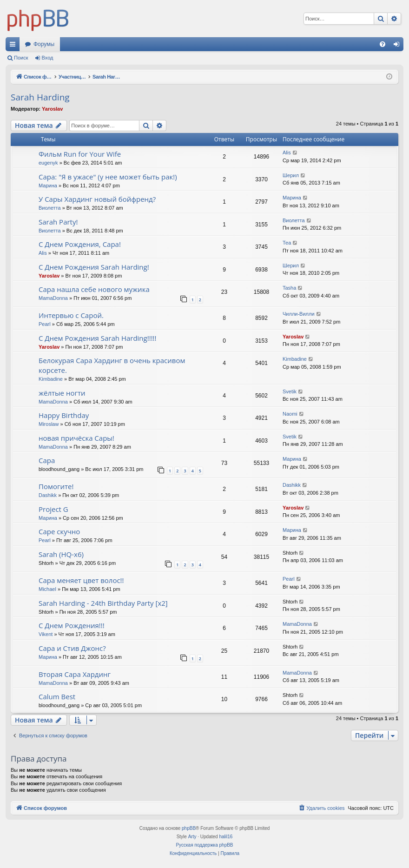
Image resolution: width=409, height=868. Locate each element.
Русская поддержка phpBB (204, 845)
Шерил (291, 175)
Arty (192, 837)
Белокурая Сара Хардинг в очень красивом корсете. (112, 365)
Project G (53, 509)
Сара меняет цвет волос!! (81, 580)
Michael (47, 589)
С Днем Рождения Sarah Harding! (94, 267)
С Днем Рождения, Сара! (80, 244)
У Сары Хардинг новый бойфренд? (97, 199)
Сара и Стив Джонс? (72, 648)
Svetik (290, 391)
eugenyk (48, 163)
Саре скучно (59, 531)
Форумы (44, 44)
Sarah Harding (40, 97)
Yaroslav (52, 109)
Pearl (45, 324)
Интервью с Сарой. (71, 315)
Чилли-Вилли (299, 314)
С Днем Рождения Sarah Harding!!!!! (98, 338)
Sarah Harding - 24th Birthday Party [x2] (103, 603)
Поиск (21, 58)
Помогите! (56, 486)
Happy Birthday (64, 415)
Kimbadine (51, 379)
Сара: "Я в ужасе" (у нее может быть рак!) (108, 177)
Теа (287, 243)
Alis (287, 152)
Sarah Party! (58, 222)
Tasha (289, 288)
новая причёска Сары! (76, 438)
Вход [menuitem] (399, 46)
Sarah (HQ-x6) (61, 554)
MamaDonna (53, 298)
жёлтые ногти (62, 393)
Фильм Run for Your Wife (80, 154)
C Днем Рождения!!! (72, 625)
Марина (48, 186)
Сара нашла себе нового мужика (94, 289)
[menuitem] (383, 44)
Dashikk (48, 495)
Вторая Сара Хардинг (75, 674)
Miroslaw (49, 424)
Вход (48, 58)
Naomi (290, 414)
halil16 (226, 837)
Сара (47, 460)
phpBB (189, 828)
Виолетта (50, 208)
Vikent (46, 634)
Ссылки (14, 46)
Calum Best (57, 696)
